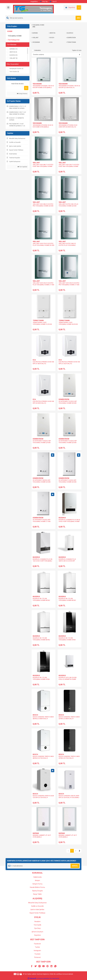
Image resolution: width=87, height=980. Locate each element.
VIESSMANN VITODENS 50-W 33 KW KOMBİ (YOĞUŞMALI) (43, 126)
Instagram (37, 951)
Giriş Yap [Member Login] (44, 1)
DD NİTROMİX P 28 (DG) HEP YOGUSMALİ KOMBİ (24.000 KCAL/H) (42, 443)
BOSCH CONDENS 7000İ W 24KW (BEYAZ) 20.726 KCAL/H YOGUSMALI (43, 758)
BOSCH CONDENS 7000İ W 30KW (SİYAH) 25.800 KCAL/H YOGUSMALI (69, 719)
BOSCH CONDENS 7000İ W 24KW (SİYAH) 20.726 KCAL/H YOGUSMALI (69, 758)
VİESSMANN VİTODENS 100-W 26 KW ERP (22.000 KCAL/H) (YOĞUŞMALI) (69, 87)
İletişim (37, 880)
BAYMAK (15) (14, 49)
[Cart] (73, 7)
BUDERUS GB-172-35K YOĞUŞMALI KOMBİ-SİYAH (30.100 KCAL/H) (67, 640)
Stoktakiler (38, 50)
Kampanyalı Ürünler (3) (16, 69)
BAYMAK (36, 833)
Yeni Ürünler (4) (14, 72)
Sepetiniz (37, 935)
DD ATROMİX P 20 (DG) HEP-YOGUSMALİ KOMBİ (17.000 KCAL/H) (42, 521)
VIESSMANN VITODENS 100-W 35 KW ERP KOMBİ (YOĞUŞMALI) (43, 87)
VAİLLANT (36, 163)
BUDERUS (62, 518)
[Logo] (33, 9)
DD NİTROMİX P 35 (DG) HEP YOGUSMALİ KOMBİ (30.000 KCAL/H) (68, 403)
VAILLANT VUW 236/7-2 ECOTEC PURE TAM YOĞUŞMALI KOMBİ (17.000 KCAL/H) (69, 166)
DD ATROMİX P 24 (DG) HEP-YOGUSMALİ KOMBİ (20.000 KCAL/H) (68, 482)
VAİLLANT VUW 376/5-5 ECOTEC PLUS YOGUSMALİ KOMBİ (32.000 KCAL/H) (43, 245)
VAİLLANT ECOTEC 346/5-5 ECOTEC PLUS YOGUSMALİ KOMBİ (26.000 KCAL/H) (67, 245)
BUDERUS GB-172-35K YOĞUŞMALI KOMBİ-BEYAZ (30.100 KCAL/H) (67, 600)
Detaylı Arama (22, 94)
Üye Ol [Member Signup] (53, 1)
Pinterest (37, 957)
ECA (34, 360)
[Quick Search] (15, 88)
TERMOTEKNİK (38, 321)
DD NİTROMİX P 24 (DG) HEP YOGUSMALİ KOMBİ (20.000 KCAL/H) (68, 443)
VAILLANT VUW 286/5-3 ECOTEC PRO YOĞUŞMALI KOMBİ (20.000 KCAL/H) (43, 206)
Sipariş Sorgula (37, 891)
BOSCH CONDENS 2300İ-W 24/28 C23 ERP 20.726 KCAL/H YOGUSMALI (43, 797)
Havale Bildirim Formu (37, 887)
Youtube (37, 954)
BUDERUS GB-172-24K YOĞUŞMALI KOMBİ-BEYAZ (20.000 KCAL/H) (41, 600)
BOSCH (35, 715)
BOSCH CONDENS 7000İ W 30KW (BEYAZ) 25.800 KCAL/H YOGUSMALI (43, 719)
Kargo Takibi (37, 894)
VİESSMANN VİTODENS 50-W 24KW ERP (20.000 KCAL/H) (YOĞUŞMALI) (68, 127)
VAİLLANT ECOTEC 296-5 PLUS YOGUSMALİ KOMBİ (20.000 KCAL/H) (68, 206)
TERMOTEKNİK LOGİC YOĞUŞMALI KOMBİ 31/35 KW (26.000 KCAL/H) (42, 324)
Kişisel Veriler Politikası (37, 913)
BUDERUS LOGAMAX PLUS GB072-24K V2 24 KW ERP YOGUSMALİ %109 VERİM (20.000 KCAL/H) (69, 562)
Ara (26, 88)
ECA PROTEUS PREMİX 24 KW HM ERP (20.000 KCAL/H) (43, 402)
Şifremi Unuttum (37, 932)
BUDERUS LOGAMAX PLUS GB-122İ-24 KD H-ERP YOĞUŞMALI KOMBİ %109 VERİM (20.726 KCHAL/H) (43, 562)
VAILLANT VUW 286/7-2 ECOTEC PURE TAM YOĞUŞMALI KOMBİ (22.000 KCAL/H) (43, 166)
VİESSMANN (37, 84)
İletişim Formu (37, 884)
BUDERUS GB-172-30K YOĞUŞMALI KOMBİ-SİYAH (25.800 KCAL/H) (41, 679)
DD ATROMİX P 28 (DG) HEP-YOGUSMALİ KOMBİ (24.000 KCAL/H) (42, 482)
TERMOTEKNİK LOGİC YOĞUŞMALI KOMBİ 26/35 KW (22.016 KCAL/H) (68, 324)
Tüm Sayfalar (22, 167)
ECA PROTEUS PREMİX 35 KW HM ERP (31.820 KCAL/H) (43, 363)
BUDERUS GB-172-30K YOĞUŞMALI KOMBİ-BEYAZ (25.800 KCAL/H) (41, 640)
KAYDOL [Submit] (75, 866)
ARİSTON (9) (13, 52)
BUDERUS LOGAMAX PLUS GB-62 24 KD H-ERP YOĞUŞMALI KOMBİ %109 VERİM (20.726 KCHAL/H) (69, 521)
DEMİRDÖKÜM (64, 399)
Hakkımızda (37, 877)
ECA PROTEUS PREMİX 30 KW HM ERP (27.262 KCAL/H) (69, 363)
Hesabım (37, 921)
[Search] (43, 18)
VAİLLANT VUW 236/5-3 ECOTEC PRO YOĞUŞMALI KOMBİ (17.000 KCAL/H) (69, 285)
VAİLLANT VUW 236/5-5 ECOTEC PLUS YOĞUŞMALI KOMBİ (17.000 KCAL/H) (43, 285)
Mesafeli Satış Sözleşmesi (37, 903)
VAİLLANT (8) (14, 58)
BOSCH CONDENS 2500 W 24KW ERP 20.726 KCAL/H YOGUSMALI (69, 797)
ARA (78, 18)
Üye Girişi (37, 928)
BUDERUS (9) (14, 55)
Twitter (37, 947)
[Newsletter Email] (43, 866)
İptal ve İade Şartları (37, 909)
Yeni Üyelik (37, 925)
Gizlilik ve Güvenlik (37, 906)
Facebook (37, 944)
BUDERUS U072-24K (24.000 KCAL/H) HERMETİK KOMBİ (68, 678)
